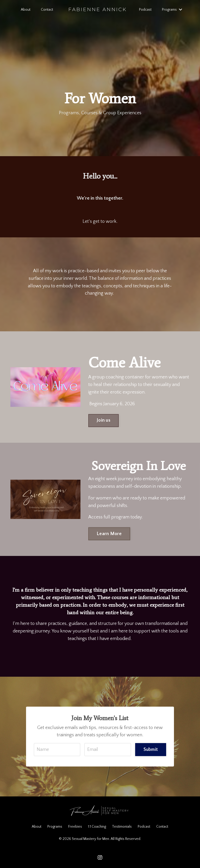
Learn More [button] (109, 534)
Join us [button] (104, 420)
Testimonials (122, 827)
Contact (47, 10)
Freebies (75, 827)
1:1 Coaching (97, 827)
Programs (172, 10)
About (26, 10)
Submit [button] (151, 750)
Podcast (145, 10)
